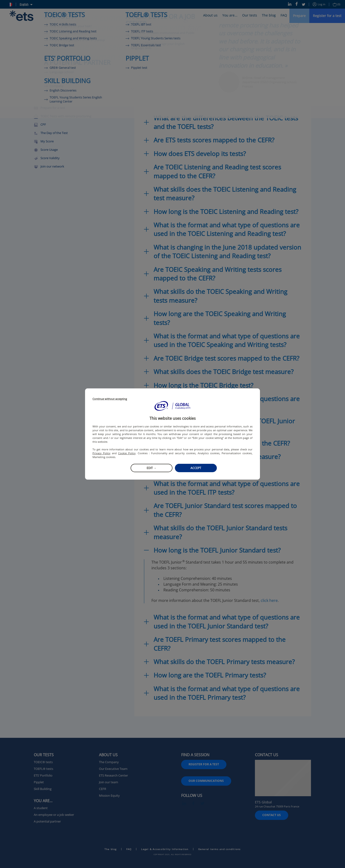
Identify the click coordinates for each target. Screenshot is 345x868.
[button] (172, 406)
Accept (196, 468)
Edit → (152, 468)
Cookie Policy (127, 453)
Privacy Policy (101, 453)
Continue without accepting (110, 399)
